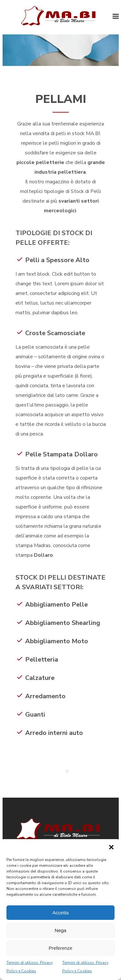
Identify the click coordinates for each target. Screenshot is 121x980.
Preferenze (60, 948)
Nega (61, 930)
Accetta (60, 913)
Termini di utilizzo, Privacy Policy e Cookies (30, 967)
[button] (111, 847)
